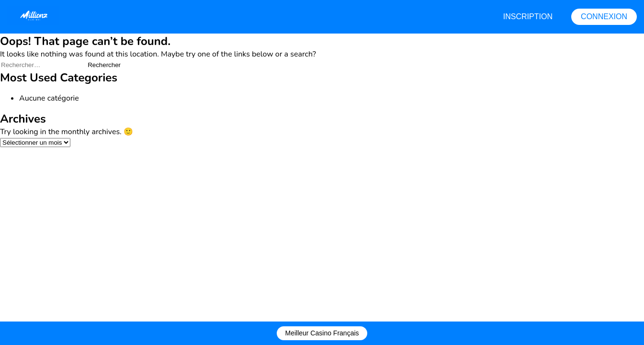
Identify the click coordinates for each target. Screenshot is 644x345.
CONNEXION (604, 17)
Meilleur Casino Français (322, 333)
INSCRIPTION (528, 17)
